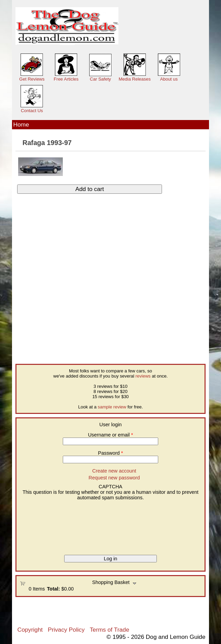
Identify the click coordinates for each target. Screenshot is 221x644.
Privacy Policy (66, 630)
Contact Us (32, 111)
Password (111, 453)
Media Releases (135, 79)
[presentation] (48, 525)
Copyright (30, 630)
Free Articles (66, 79)
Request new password (114, 478)
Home (21, 124)
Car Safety (100, 79)
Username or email (110, 435)
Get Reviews (32, 79)
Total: (54, 589)
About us (169, 79)
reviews (143, 376)
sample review (112, 407)
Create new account (114, 471)
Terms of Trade (109, 630)
